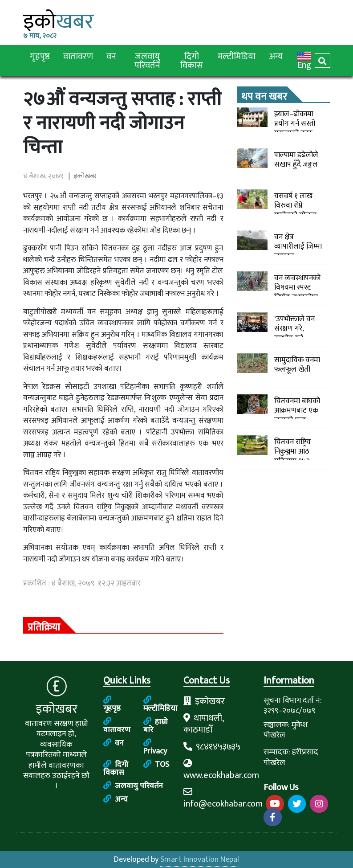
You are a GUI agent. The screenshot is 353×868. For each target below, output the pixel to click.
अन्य (276, 56)
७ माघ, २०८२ (40, 36)
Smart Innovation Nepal (200, 860)
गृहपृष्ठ (40, 56)
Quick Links (127, 681)
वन (111, 56)
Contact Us (207, 681)
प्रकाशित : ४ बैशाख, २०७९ (82, 583)
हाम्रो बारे (156, 726)
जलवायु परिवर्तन (147, 61)
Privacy (155, 747)
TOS (156, 765)
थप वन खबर (264, 95)
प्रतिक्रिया (44, 626)
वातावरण (78, 56)
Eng (304, 61)
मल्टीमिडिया (237, 56)
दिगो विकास (192, 61)
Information (289, 681)
